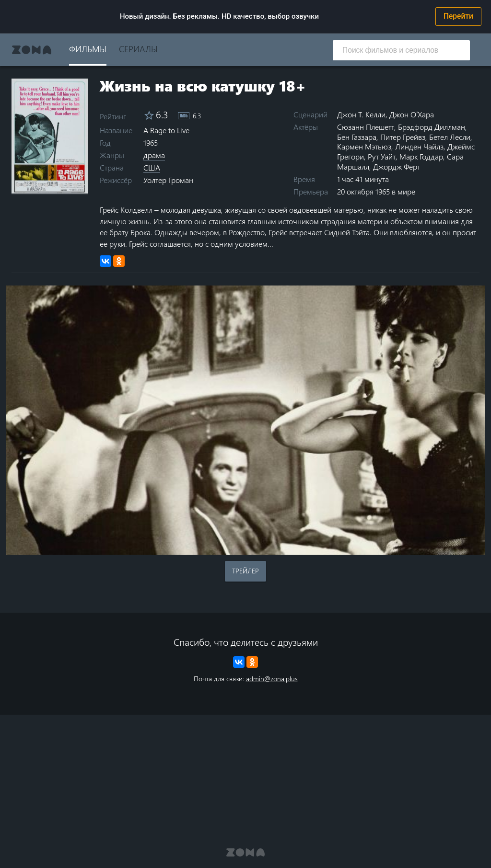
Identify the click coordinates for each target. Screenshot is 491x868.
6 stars (54, 185)
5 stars (47, 185)
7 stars (61, 185)
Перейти (458, 16)
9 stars (76, 185)
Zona (32, 50)
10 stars (83, 185)
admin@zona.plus (272, 679)
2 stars (25, 185)
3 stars (32, 185)
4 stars (40, 185)
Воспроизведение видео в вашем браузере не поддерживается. (245, 420)
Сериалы (138, 49)
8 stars (68, 185)
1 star (18, 185)
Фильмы (88, 49)
